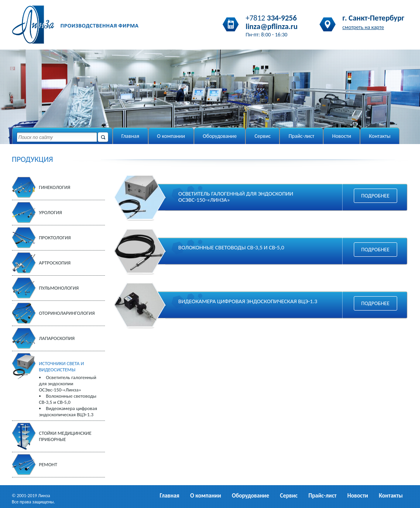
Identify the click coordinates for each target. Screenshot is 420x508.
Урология (51, 212)
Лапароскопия (57, 338)
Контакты (380, 136)
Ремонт (48, 464)
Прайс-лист (301, 136)
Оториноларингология (67, 313)
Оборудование (220, 136)
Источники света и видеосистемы (62, 366)
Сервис (262, 136)
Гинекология (55, 187)
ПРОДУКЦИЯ (33, 159)
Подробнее (375, 196)
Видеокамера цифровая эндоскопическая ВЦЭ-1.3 (68, 411)
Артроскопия (55, 263)
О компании (171, 136)
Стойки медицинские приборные (65, 436)
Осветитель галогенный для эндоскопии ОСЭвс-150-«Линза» (68, 384)
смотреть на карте (363, 27)
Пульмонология (59, 288)
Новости (342, 136)
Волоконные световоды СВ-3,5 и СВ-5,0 (68, 399)
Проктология (55, 238)
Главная (130, 136)
